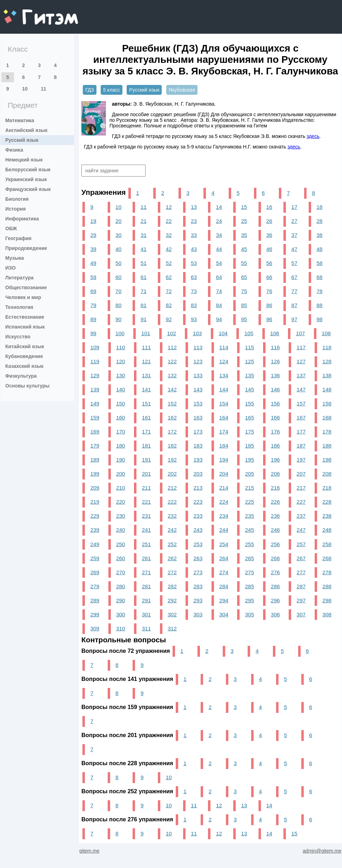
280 (121, 586)
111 (147, 347)
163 (198, 418)
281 (147, 586)
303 (198, 614)
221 (147, 502)
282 (172, 586)
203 (198, 474)
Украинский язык (26, 179)
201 (147, 474)
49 (93, 263)
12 (169, 207)
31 (144, 235)
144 (224, 389)
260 (121, 558)
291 (147, 600)
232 (172, 516)
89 (93, 319)
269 (95, 572)
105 (249, 333)
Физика (14, 150)
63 (194, 277)
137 (301, 375)
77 (294, 291)
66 (269, 277)
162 (172, 418)
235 (250, 516)
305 (250, 614)
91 (144, 319)
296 (275, 600)
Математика (20, 120)
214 (224, 488)
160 (121, 418)
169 (95, 432)
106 (275, 333)
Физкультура (21, 376)
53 (194, 263)
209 (95, 488)
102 (172, 333)
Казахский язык (24, 366)
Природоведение (26, 248)
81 (144, 305)
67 (294, 277)
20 (118, 221)
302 (172, 614)
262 (172, 558)
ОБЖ (11, 228)
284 (224, 586)
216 (275, 488)
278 (327, 572)
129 (95, 375)
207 (301, 474)
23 (194, 221)
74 (219, 291)
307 (301, 614)
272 (172, 572)
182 (172, 446)
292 (172, 600)
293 (198, 600)
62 (169, 277)
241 (147, 530)
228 (327, 502)
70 (118, 291)
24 (219, 221)
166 (275, 418)
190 (121, 460)
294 (224, 600)
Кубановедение (24, 356)
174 (224, 432)
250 (121, 544)
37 (294, 235)
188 (327, 446)
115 (250, 347)
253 (198, 544)
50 (118, 263)
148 (327, 389)
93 (194, 319)
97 (294, 319)
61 (144, 277)
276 (275, 572)
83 (194, 305)
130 (121, 375)
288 (327, 586)
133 (198, 375)
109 (95, 347)
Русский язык (22, 140)
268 (327, 558)
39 (93, 249)
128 (327, 361)
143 (198, 389)
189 (95, 460)
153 (198, 403)
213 (198, 488)
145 (250, 389)
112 (172, 347)
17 (294, 207)
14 (219, 207)
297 (301, 600)
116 (275, 347)
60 (118, 277)
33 (194, 235)
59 (93, 277)
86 (269, 305)
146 (275, 389)
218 (327, 488)
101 (146, 333)
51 (144, 263)
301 (147, 614)
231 (147, 516)
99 (93, 333)
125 (250, 361)
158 (327, 403)
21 (144, 221)
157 (301, 403)
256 (275, 544)
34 (219, 235)
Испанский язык (25, 327)
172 (172, 432)
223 (198, 502)
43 (194, 249)
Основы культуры (27, 386)
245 (250, 530)
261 (147, 558)
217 (301, 488)
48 (319, 249)
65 (244, 277)
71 (144, 291)
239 (95, 530)
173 (198, 432)
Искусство (18, 337)
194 (224, 460)
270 (121, 572)
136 (275, 375)
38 (319, 235)
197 (301, 460)
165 (250, 418)
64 (219, 277)
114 (224, 347)
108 (326, 333)
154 (224, 403)
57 (294, 263)
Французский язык (28, 189)
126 (275, 361)
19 (93, 221)
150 (121, 403)
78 (319, 291)
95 (244, 319)
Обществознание (26, 287)
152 (172, 403)
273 (198, 572)
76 (269, 291)
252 (172, 544)
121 (147, 361)
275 (250, 572)
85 (244, 305)
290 (121, 600)
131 (147, 375)
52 (169, 263)
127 (301, 361)
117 (301, 347)
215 (250, 488)
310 (121, 628)
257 (301, 544)
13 (194, 207)
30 (118, 235)
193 (198, 460)
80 (118, 305)
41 (144, 249)
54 (219, 263)
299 (95, 614)
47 (294, 249)
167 (301, 418)
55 (244, 263)
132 (172, 375)
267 (301, 558)
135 (250, 375)
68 (319, 277)
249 (95, 544)
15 (244, 207)
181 (147, 446)
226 (275, 502)
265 (250, 558)
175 (250, 432)
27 (294, 221)
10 (25, 89)
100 (120, 333)
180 (121, 446)
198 (327, 460)
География (18, 238)
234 (224, 516)
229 (95, 516)
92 (169, 319)
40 (118, 249)
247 (301, 530)
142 (172, 389)
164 (224, 418)
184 (224, 446)
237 (301, 516)
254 (224, 544)
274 (224, 572)
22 (169, 221)
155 (250, 403)
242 (172, 530)
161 (147, 418)
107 (301, 333)
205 (250, 474)
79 (93, 305)
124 (224, 361)
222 (172, 502)
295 (250, 600)
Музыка (15, 258)
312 (172, 628)
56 (269, 263)
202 (172, 474)
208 (327, 474)
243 (198, 530)
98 (319, 319)
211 (147, 488)
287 (301, 586)
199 (95, 474)
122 (172, 361)
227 (301, 502)
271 (147, 572)
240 (121, 530)
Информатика (22, 219)
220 (121, 502)
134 (224, 375)
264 (224, 558)
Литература (19, 278)
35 (244, 235)
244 (224, 530)
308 (327, 614)
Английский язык (26, 130)
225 (250, 502)
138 (327, 375)
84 (219, 305)
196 (275, 460)
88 (319, 305)
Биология (17, 199)
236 (275, 516)
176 (275, 432)
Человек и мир (23, 297)
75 (244, 291)
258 (327, 544)
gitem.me (22, 12)
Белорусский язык (28, 170)
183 (198, 446)
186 (275, 446)
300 (121, 614)
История (15, 209)
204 (224, 474)
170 (121, 432)
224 (224, 502)
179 (95, 446)
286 (275, 586)
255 (250, 544)
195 (250, 460)
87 (294, 305)
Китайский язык (25, 346)
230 (121, 516)
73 (194, 291)
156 (275, 403)
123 (198, 361)
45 (244, 249)
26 (269, 221)
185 (250, 446)
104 (223, 333)
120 (121, 361)
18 (319, 207)
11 (43, 89)
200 (121, 474)
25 (244, 221)
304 (224, 614)
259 (95, 558)
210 (121, 488)
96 (269, 319)
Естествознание (25, 317)
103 (197, 333)
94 (219, 319)
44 (219, 249)
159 (95, 418)
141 (147, 389)
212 (172, 488)
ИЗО (11, 268)
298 (327, 600)
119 (95, 361)
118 (327, 347)
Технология (19, 307)
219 (95, 502)
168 (327, 418)
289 (95, 600)
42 (169, 249)
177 (301, 432)
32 (169, 235)
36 (269, 235)
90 (118, 319)
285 (250, 586)
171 (147, 432)
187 (301, 446)
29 (93, 235)
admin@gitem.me (322, 851)
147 (301, 389)
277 (301, 572)
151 (147, 403)
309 (95, 628)
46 (269, 249)
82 (169, 305)
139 (95, 389)
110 (121, 347)
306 (275, 614)
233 (198, 516)
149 (95, 403)
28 (319, 221)
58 (319, 263)
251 (147, 544)
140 (121, 389)
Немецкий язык (24, 160)
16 (269, 207)
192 (172, 460)
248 (327, 530)
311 (147, 628)
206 (275, 474)
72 (169, 291)
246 (275, 530)
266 (275, 558)
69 (93, 291)
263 (198, 558)
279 (95, 586)
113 (198, 347)
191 (147, 460)
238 (327, 516)
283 (198, 586)
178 (327, 432)
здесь (313, 136)
